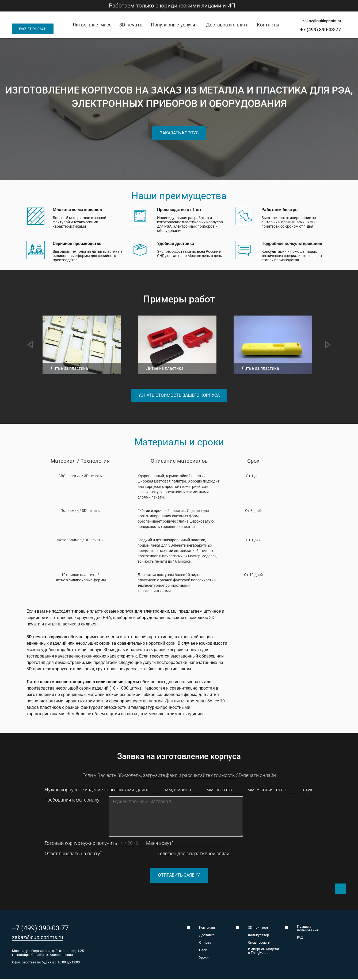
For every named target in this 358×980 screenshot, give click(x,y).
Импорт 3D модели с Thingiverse (264, 952)
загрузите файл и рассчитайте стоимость (189, 776)
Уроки (204, 958)
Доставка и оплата (227, 25)
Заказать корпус (179, 133)
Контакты (268, 25)
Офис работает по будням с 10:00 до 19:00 (46, 963)
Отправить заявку (179, 876)
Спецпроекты (259, 943)
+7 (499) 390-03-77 (321, 30)
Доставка (207, 936)
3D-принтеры (259, 928)
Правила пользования (308, 929)
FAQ (300, 939)
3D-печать (131, 25)
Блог (203, 951)
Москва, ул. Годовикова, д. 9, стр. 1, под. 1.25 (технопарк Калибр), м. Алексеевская (48, 954)
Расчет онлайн (33, 29)
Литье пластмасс (92, 25)
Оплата (205, 943)
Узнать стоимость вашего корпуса (179, 396)
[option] (88, 347)
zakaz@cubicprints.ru (322, 21)
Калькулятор (258, 936)
